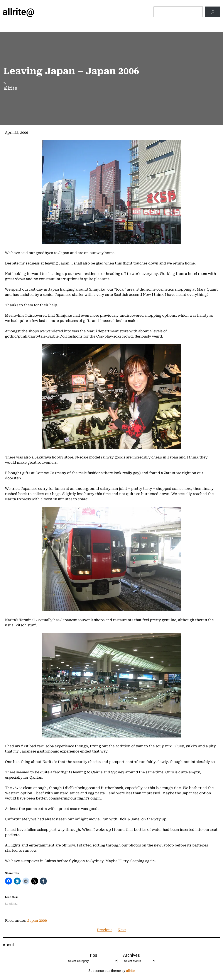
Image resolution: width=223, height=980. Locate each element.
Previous (105, 930)
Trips (92, 955)
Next (122, 930)
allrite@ (19, 12)
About (8, 945)
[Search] (213, 12)
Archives (131, 955)
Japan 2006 (37, 921)
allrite (130, 971)
